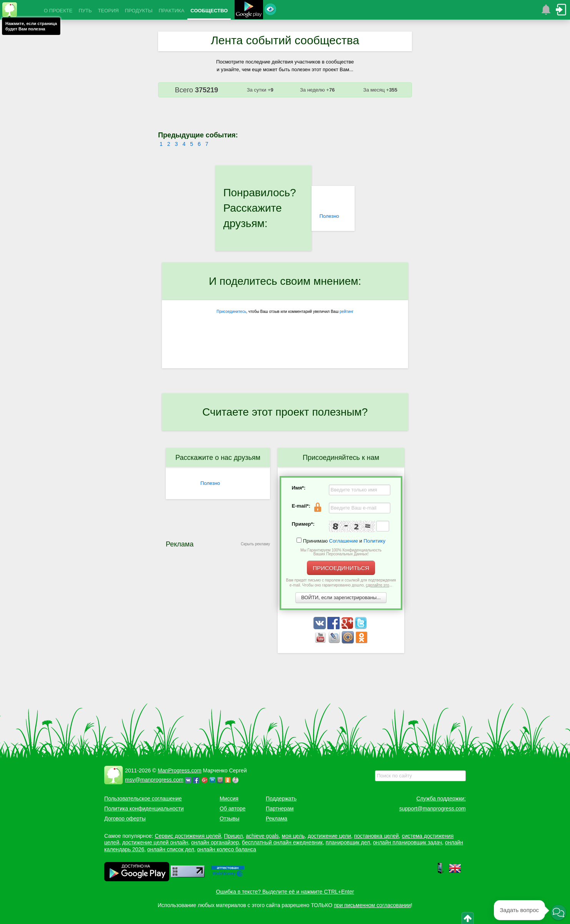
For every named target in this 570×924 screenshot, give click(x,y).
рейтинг (347, 312)
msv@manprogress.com (154, 780)
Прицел (233, 836)
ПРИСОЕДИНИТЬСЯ (341, 568)
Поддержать (281, 799)
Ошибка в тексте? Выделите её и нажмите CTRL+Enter (285, 892)
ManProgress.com (180, 770)
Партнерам (280, 809)
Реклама (277, 819)
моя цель (293, 836)
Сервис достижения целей (188, 836)
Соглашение (344, 541)
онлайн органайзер (215, 842)
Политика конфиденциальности (144, 809)
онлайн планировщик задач (408, 842)
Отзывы (229, 819)
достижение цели (329, 836)
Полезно (329, 216)
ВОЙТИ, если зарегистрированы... (341, 597)
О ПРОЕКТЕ (58, 11)
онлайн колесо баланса (226, 849)
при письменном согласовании (372, 905)
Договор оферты (125, 819)
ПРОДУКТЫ (139, 11)
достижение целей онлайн (155, 842)
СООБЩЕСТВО (209, 11)
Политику (374, 541)
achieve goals (262, 836)
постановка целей (376, 836)
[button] (558, 912)
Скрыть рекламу (255, 544)
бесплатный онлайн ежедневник (282, 842)
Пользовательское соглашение (143, 799)
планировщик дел (348, 842)
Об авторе (232, 809)
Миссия (229, 799)
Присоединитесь (231, 312)
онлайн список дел (171, 849)
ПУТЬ (85, 11)
